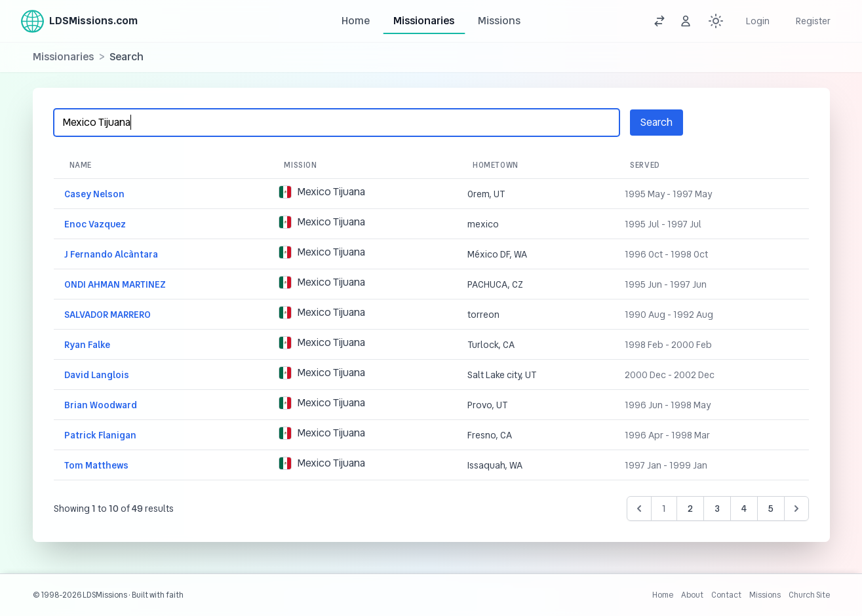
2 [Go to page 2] (690, 509)
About (692, 595)
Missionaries (424, 21)
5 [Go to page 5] (771, 509)
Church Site (809, 595)
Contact (726, 595)
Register (813, 21)
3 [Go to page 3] (717, 509)
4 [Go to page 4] (744, 509)
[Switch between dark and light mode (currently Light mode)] (716, 21)
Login (758, 21)
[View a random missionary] (686, 21)
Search (656, 122)
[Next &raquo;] (796, 509)
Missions (499, 21)
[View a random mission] (659, 21)
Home (356, 21)
